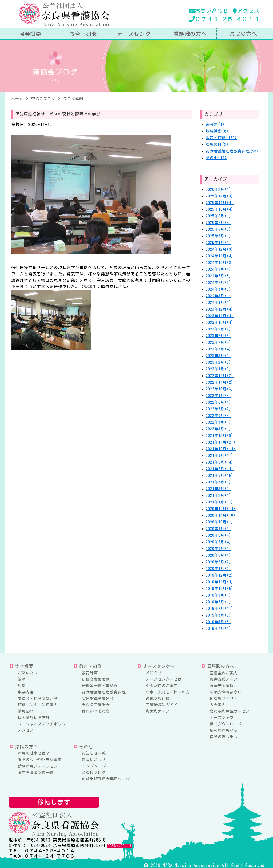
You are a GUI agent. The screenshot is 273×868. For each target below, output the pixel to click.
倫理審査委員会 (96, 711)
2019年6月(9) (219, 615)
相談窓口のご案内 (162, 686)
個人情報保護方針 (34, 718)
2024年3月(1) (219, 296)
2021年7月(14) (220, 469)
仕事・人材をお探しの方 (168, 692)
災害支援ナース (224, 679)
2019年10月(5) (220, 589)
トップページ (94, 766)
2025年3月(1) (219, 236)
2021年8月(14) (220, 462)
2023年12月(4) (220, 309)
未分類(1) (215, 125)
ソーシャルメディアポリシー (44, 724)
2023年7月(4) (219, 342)
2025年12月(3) (220, 196)
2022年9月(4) (219, 396)
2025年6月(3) (219, 229)
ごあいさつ (28, 673)
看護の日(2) (217, 144)
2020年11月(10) (221, 515)
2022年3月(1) (219, 429)
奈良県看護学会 (96, 705)
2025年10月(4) (220, 209)
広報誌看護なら (224, 730)
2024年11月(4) (220, 256)
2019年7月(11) (220, 609)
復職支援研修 (158, 698)
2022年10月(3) (220, 389)
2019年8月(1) (219, 602)
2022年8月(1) (219, 402)
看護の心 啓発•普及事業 (40, 760)
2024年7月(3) (219, 283)
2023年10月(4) (220, 323)
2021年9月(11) (220, 456)
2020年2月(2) (219, 562)
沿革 (22, 679)
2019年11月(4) (220, 582)
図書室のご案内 (224, 673)
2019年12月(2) (220, 575)
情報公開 (26, 711)
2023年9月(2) (219, 329)
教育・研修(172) (221, 138)
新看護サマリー (224, 698)
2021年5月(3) (219, 482)
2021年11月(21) (221, 442)
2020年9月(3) (219, 529)
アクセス (246, 11)
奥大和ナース (158, 711)
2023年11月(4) (220, 316)
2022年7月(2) (219, 409)
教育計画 (90, 673)
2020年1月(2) (219, 569)
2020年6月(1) (219, 549)
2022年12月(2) (220, 376)
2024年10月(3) (220, 263)
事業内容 (26, 692)
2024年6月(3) (219, 289)
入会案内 (218, 705)
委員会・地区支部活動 (38, 698)
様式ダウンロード (226, 724)
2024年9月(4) (219, 269)
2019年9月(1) (219, 595)
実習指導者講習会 (98, 698)
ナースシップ (222, 718)
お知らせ (154, 673)
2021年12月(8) (220, 436)
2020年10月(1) (220, 522)
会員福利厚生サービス (230, 711)
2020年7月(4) (219, 542)
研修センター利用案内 (38, 705)
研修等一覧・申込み (100, 686)
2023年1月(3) (219, 369)
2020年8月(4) (219, 535)
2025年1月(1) (219, 243)
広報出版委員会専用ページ (106, 779)
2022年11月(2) (220, 382)
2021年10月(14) (221, 449)
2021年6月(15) (220, 476)
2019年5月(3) (219, 622)
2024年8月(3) (219, 276)
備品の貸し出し (224, 737)
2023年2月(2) (219, 362)
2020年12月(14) (221, 509)
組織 (22, 686)
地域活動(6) (217, 131)
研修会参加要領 (96, 679)
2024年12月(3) (220, 249)
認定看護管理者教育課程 (104, 692)
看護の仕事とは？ (34, 753)
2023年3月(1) (219, 356)
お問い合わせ (209, 11)
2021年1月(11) (220, 502)
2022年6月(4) (219, 416)
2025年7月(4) (219, 223)
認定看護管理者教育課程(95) (232, 151)
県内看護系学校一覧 (36, 773)
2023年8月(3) (219, 336)
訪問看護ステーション (38, 766)
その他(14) (216, 158)
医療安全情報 (222, 686)
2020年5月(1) (219, 555)
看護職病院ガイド (162, 705)
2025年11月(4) (220, 203)
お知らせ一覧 (94, 753)
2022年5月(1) (219, 422)
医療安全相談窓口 (226, 692)
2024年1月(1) (219, 303)
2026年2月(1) (219, 189)
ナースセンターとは (164, 679)
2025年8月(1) (219, 216)
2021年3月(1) (219, 489)
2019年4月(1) (219, 629)
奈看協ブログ (94, 772)
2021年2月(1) (219, 495)
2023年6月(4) (219, 349)
